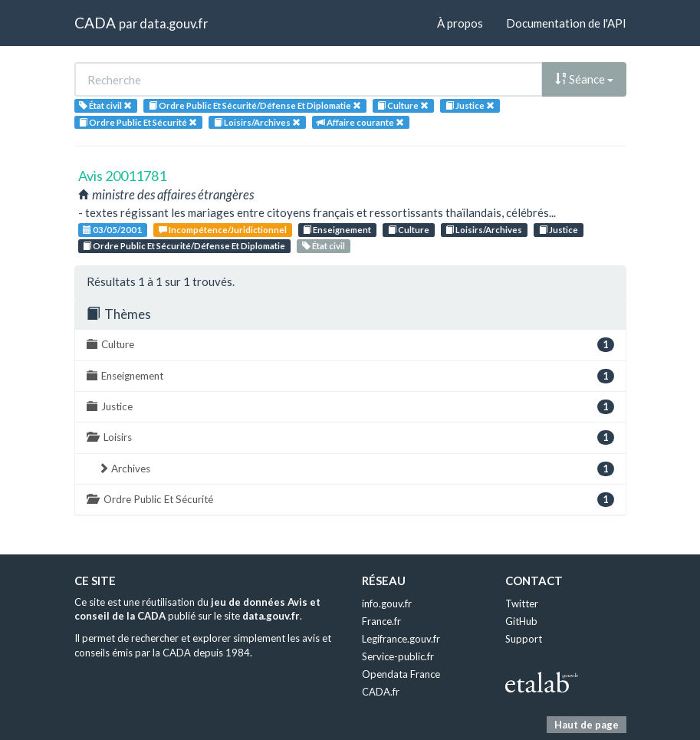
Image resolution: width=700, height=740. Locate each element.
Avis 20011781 (122, 176)
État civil (324, 246)
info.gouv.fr (387, 604)
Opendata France (401, 674)
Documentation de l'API (566, 23)
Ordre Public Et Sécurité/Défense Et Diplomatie (184, 246)
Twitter (522, 604)
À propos (460, 23)
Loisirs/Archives (484, 230)
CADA (95, 23)
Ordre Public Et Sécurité (350, 500)
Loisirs (350, 437)
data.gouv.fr (174, 23)
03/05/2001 (112, 230)
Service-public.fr (398, 656)
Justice (559, 230)
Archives (356, 469)
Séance (584, 79)
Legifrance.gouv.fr (401, 639)
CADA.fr (381, 692)
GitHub (521, 621)
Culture (409, 230)
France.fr (381, 621)
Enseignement (337, 230)
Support (524, 639)
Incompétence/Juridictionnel (223, 230)
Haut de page (587, 725)
